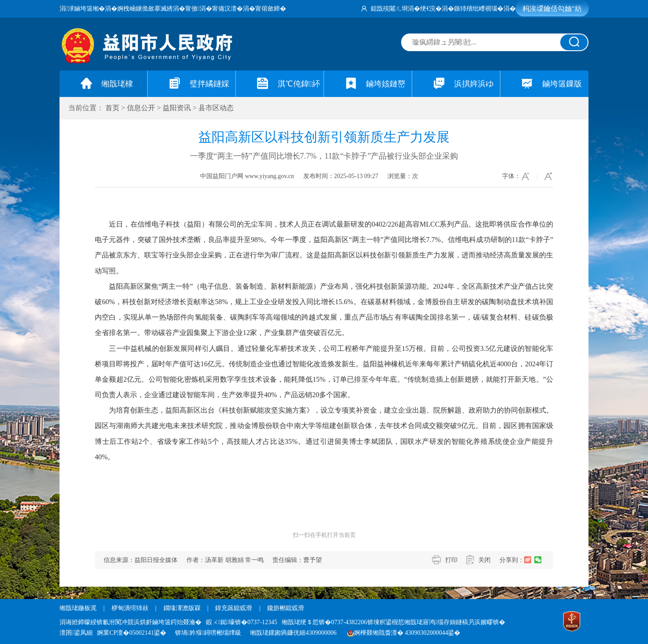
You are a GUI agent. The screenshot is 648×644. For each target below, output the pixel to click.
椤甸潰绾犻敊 (131, 608)
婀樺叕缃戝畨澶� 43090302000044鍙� (404, 633)
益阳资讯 (177, 108)
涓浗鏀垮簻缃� (82, 9)
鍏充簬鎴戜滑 (234, 608)
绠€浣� (431, 9)
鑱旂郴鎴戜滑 (286, 608)
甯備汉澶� (227, 9)
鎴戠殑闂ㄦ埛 (389, 9)
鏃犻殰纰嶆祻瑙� (479, 9)
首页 (112, 108)
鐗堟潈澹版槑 (182, 608)
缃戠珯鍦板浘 (78, 608)
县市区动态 (216, 108)
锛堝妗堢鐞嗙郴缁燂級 (208, 633)
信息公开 (141, 108)
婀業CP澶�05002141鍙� (132, 633)
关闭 (484, 560)
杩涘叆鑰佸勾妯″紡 (552, 9)
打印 (451, 560)
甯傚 (192, 9)
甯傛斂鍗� (271, 9)
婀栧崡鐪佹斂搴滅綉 (145, 9)
